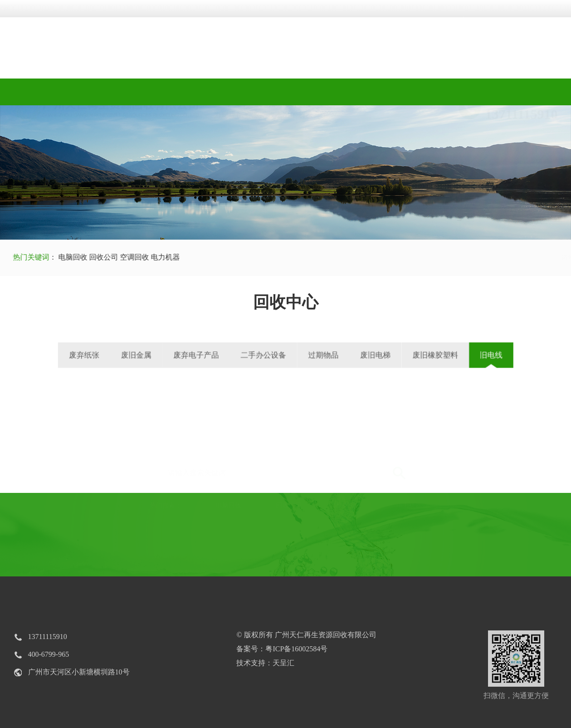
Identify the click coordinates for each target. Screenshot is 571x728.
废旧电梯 (354, 355)
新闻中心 (441, 92)
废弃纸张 (132, 355)
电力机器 (158, 257)
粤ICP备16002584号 (296, 649)
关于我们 (130, 92)
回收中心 (208, 92)
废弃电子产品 (217, 355)
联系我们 (519, 92)
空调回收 (128, 257)
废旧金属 (172, 355)
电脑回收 (66, 257)
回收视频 (285, 92)
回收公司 (97, 257)
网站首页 (52, 92)
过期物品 (314, 355)
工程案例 (364, 92)
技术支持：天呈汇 (265, 663)
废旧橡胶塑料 (399, 355)
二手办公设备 (268, 355)
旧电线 (442, 355)
